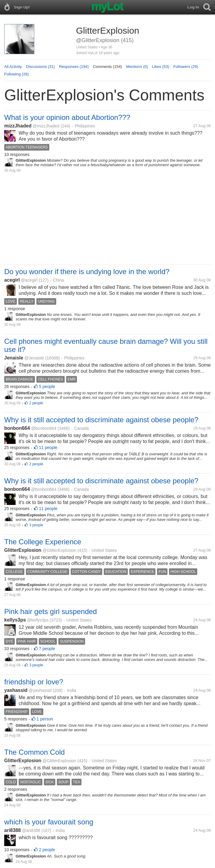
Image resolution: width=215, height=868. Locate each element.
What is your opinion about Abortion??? (67, 117)
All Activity (13, 67)
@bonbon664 (44, 428)
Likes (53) (161, 67)
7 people (47, 649)
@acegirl (29, 280)
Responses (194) (74, 67)
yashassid (16, 690)
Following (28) (17, 74)
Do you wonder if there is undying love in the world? (87, 272)
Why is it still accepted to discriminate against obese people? (101, 420)
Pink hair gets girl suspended (51, 611)
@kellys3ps (38, 620)
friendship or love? (34, 682)
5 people (47, 387)
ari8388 (12, 830)
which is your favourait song (49, 822)
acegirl (12, 280)
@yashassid (40, 690)
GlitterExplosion (23, 550)
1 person (45, 719)
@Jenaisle (34, 358)
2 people (36, 403)
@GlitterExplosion (59, 550)
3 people (36, 525)
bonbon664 (17, 428)
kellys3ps (15, 620)
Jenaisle (14, 358)
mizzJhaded (18, 126)
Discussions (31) (40, 67)
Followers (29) (186, 67)
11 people (48, 448)
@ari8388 (31, 830)
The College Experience (43, 542)
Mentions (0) (137, 67)
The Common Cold (34, 752)
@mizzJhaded (46, 126)
